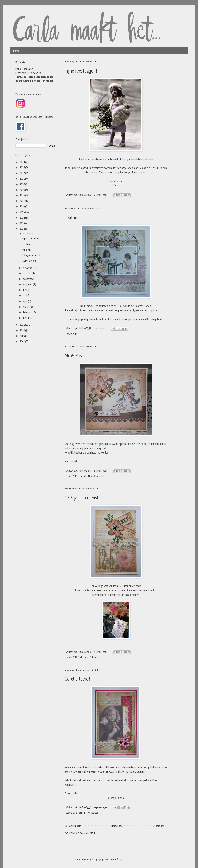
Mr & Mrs (73, 355)
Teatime (72, 217)
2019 (23, 190)
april (26, 301)
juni (25, 290)
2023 (23, 167)
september (29, 279)
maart (27, 307)
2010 (23, 330)
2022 (23, 173)
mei (25, 295)
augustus (28, 284)
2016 (23, 206)
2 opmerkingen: (101, 471)
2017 (22, 201)
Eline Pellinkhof (85, 476)
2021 (23, 178)
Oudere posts (160, 826)
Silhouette (95, 657)
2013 (23, 223)
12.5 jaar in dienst (82, 497)
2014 (23, 218)
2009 (23, 336)
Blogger (120, 859)
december (28, 233)
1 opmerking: (100, 328)
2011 (23, 325)
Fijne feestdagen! (81, 71)
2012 (75, 334)
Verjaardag (93, 813)
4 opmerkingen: (101, 652)
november (28, 268)
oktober (27, 273)
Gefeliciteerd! (77, 679)
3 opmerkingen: (101, 195)
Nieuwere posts (73, 826)
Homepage (117, 826)
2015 (23, 212)
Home (16, 51)
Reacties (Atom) (88, 832)
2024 (23, 162)
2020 (23, 184)
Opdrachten (99, 476)
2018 (23, 195)
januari (27, 318)
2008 (23, 341)
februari (27, 312)
